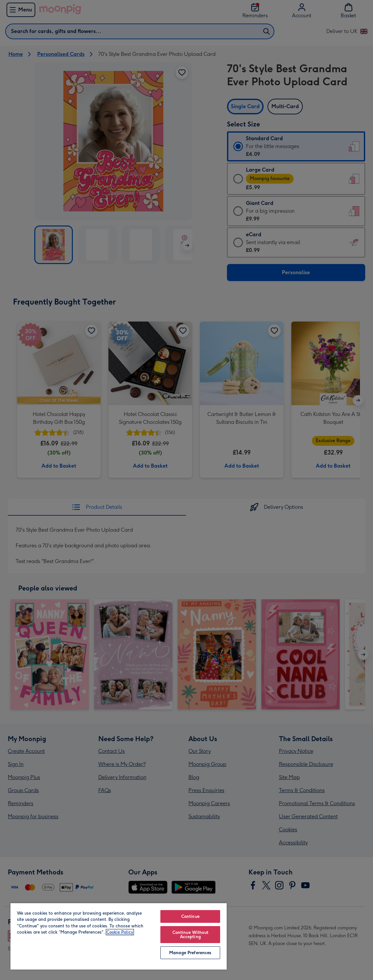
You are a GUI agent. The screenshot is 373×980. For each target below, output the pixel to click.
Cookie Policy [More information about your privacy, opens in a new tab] (120, 932)
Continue (190, 916)
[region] (119, 936)
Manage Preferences (190, 953)
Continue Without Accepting (190, 935)
